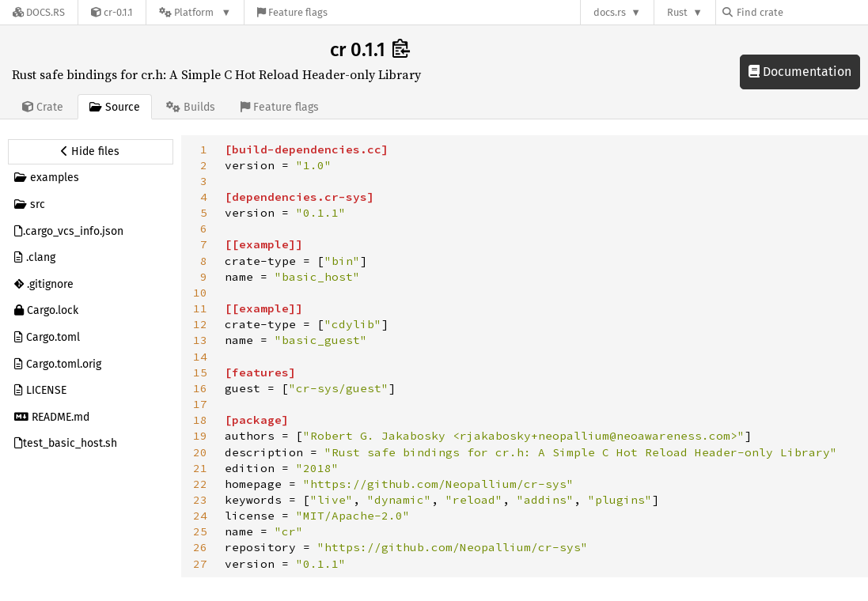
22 (200, 484)
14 (200, 357)
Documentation (800, 72)
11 (200, 308)
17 (200, 404)
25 (200, 531)
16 (200, 388)
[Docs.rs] (39, 12)
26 (200, 547)
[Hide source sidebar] (91, 152)
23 (200, 500)
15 (200, 372)
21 (200, 468)
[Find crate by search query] (802, 12)
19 (200, 436)
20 (200, 452)
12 (200, 324)
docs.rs (610, 12)
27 (200, 564)
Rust (677, 12)
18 (200, 420)
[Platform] (195, 12)
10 (200, 293)
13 (200, 340)
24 (200, 516)
